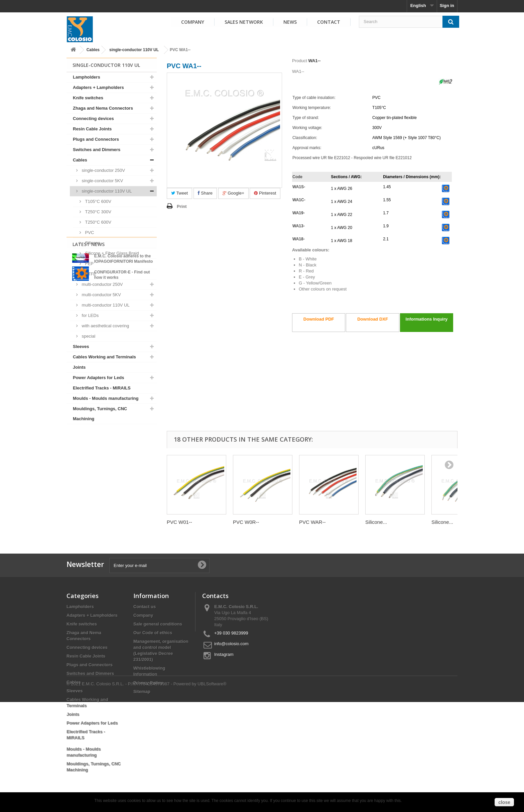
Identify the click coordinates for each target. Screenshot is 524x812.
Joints (79, 367)
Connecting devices (93, 119)
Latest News (89, 441)
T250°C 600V (98, 222)
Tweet (179, 193)
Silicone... (376, 522)
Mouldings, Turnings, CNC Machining (100, 414)
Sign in (447, 6)
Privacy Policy (148, 683)
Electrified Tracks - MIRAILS (102, 388)
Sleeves (81, 346)
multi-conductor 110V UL (105, 305)
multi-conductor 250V (102, 284)
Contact (329, 22)
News (290, 22)
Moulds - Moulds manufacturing (106, 398)
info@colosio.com (231, 644)
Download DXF (373, 319)
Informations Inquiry (427, 319)
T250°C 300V (98, 212)
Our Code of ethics (153, 633)
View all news (112, 507)
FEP (89, 264)
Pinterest (265, 193)
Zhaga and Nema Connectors (103, 108)
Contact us (145, 607)
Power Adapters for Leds (98, 378)
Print (182, 206)
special (88, 336)
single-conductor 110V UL (134, 50)
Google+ (233, 193)
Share (205, 193)
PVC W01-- (179, 522)
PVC (89, 233)
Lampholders (87, 77)
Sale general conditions (158, 624)
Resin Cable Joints (92, 129)
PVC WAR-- (312, 522)
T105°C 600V (98, 201)
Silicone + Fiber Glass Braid (111, 253)
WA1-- (314, 61)
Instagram (224, 654)
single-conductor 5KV (102, 181)
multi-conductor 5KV (101, 295)
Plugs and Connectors (96, 139)
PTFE (90, 274)
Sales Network (244, 22)
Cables (93, 50)
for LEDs (90, 315)
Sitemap (142, 691)
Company (193, 22)
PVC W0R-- (246, 522)
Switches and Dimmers (97, 150)
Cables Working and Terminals (104, 357)
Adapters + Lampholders (98, 87)
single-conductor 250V (103, 170)
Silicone (92, 243)
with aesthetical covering (105, 326)
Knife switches (88, 98)
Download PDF (319, 319)
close (504, 802)
